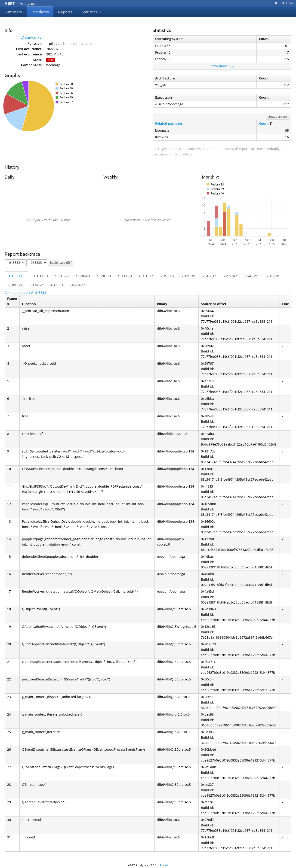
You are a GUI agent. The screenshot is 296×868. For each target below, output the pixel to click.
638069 (15, 285)
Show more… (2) (222, 66)
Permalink (31, 38)
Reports (65, 12)
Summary (13, 12)
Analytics (20, 3)
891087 (146, 276)
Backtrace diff (61, 263)
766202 (209, 276)
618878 (272, 276)
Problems (40, 12)
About (164, 865)
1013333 (16, 276)
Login (288, 3)
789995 (188, 276)
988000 (104, 276)
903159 (125, 276)
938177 (62, 276)
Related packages (169, 123)
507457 (36, 285)
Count (264, 123)
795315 (167, 276)
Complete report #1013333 (25, 293)
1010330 (40, 276)
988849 (83, 276)
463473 (78, 285)
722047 (230, 276)
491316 (57, 285)
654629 (251, 276)
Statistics (92, 12)
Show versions (277, 117)
